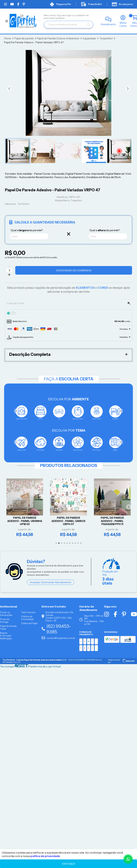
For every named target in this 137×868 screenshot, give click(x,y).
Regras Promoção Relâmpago (6, 636)
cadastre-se (82, 15)
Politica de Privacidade (27, 618)
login (69, 15)
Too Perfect (23, 204)
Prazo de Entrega (5, 621)
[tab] (68, 314)
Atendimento (108, 24)
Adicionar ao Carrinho (74, 270)
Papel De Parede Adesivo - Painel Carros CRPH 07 (68, 521)
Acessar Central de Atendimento (51, 582)
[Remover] (9, 266)
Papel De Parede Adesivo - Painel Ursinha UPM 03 (25, 521)
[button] (9, 89)
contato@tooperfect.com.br (58, 638)
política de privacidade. (46, 856)
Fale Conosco (28, 612)
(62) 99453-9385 (56, 629)
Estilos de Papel (29, 623)
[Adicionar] (9, 275)
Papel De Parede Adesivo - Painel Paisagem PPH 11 (112, 521)
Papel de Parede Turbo (8, 627)
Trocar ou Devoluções (6, 614)
